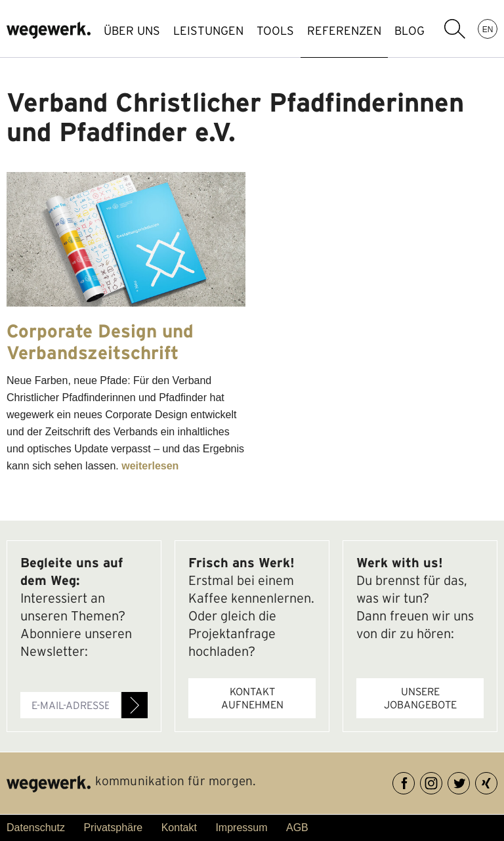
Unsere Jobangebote (420, 698)
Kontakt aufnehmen (252, 698)
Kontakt (179, 828)
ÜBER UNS (132, 31)
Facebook (414, 781)
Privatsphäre (113, 828)
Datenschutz (36, 828)
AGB (297, 828)
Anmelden (135, 705)
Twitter (470, 781)
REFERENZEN (344, 31)
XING (497, 781)
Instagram (442, 781)
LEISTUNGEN (208, 31)
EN (488, 29)
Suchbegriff (455, 29)
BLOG (409, 31)
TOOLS (275, 31)
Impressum (241, 828)
